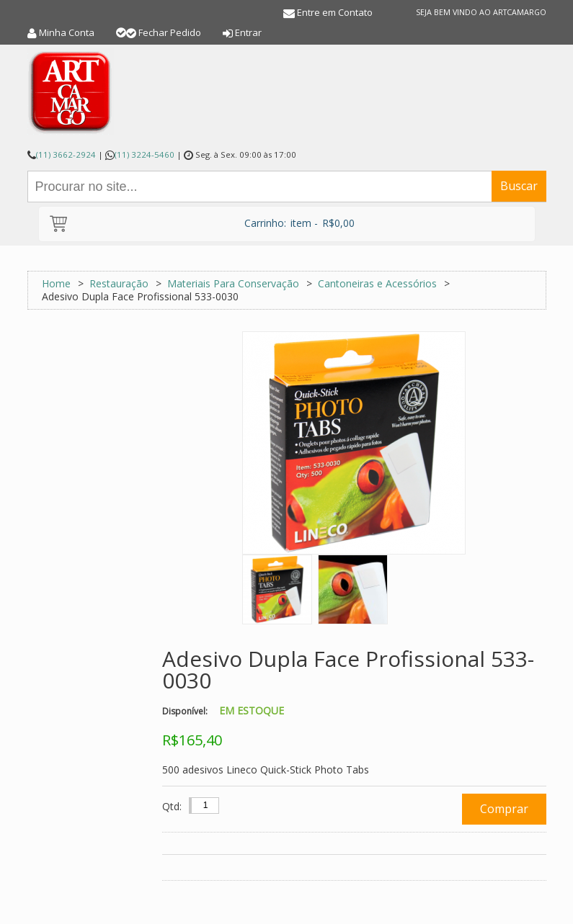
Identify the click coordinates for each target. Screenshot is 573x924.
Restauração (119, 283)
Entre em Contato (335, 12)
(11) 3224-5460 (145, 154)
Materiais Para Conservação (235, 283)
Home (56, 283)
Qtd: (172, 806)
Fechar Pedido (170, 32)
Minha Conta (67, 32)
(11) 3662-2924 (66, 154)
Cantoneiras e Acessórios (379, 283)
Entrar (248, 32)
